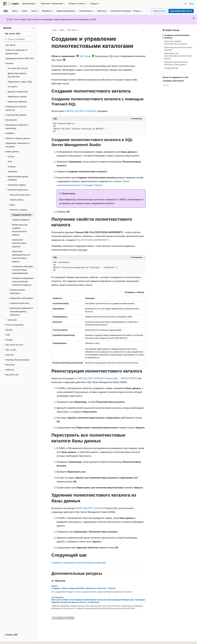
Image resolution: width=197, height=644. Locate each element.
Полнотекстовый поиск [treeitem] (20, 195)
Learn (54, 30)
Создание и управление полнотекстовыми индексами (79, 563)
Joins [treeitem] (10, 162)
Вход (192, 4)
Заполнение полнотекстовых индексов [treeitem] (19, 243)
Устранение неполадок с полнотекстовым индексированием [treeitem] (23, 270)
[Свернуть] (34, 28)
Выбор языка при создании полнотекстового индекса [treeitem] (20, 230)
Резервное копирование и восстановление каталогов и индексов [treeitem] (23, 282)
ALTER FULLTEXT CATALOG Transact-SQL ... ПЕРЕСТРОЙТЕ (106, 378)
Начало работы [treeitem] (17, 200)
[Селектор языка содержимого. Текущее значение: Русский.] (10, 639)
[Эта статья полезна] (164, 85)
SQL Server (72, 30)
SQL (62, 30)
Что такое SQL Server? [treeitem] (18, 68)
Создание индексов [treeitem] (21, 220)
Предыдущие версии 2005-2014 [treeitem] (20, 58)
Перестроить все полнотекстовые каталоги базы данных (178, 56)
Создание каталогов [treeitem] (22, 215)
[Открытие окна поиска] (186, 4)
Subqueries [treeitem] (13, 171)
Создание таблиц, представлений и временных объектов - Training (83, 588)
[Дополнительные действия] (143, 30)
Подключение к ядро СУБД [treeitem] (20, 82)
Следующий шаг (171, 68)
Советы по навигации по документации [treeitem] (16, 52)
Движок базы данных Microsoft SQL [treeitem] (17, 75)
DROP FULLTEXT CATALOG (90, 508)
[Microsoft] (5, 4)
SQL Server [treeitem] (10, 45)
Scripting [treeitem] (11, 167)
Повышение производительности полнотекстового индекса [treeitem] (21, 256)
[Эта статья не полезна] (168, 85)
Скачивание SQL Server (181, 11)
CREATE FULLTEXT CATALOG (80, 111)
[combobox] (19, 34)
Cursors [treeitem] (11, 157)
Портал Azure (159, 11)
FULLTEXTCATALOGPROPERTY (92, 240)
